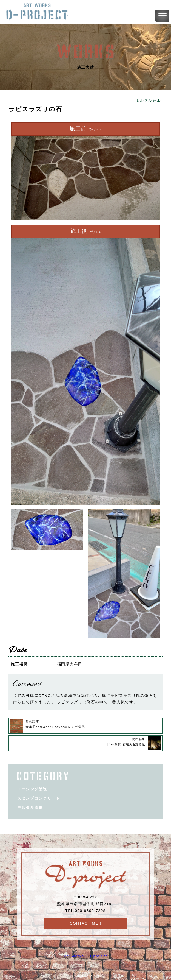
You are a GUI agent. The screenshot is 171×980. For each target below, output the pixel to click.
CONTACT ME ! (86, 923)
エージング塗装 (32, 789)
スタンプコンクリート (39, 798)
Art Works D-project (86, 956)
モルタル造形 (148, 100)
